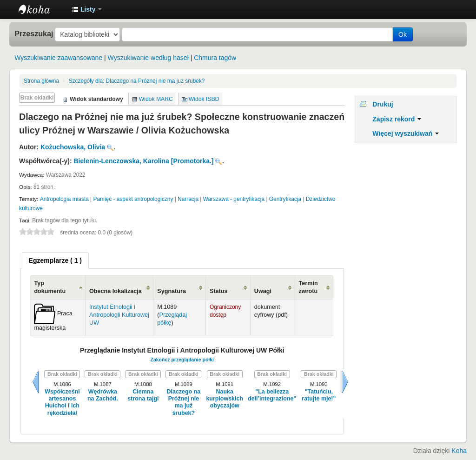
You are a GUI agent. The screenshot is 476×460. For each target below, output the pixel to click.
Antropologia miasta (64, 199)
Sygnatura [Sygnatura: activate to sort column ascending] (172, 291)
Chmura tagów (215, 58)
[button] (87, 9)
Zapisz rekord (397, 119)
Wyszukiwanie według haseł (148, 58)
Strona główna (41, 81)
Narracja (188, 199)
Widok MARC (156, 99)
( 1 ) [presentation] (55, 260)
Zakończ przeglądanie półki (182, 360)
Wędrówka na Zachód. (103, 395)
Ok (403, 34)
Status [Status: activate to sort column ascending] (219, 291)
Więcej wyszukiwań (406, 133)
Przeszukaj (34, 33)
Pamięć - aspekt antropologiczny (133, 199)
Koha (459, 451)
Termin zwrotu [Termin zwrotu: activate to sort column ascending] (308, 287)
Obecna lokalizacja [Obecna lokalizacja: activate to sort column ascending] (116, 291)
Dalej (345, 382)
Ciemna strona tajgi (143, 395)
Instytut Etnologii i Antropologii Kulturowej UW (42, 9)
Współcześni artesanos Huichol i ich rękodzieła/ (62, 402)
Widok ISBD (204, 99)
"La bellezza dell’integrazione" (272, 395)
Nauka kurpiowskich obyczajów (225, 399)
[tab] (55, 260)
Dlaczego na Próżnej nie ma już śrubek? (137, 81)
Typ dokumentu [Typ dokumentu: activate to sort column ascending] (50, 287)
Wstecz (36, 382)
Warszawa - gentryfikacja (234, 199)
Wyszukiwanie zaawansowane (58, 58)
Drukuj (383, 104)
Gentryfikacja (285, 199)
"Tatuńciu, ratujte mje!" (319, 395)
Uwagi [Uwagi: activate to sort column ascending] (263, 291)
